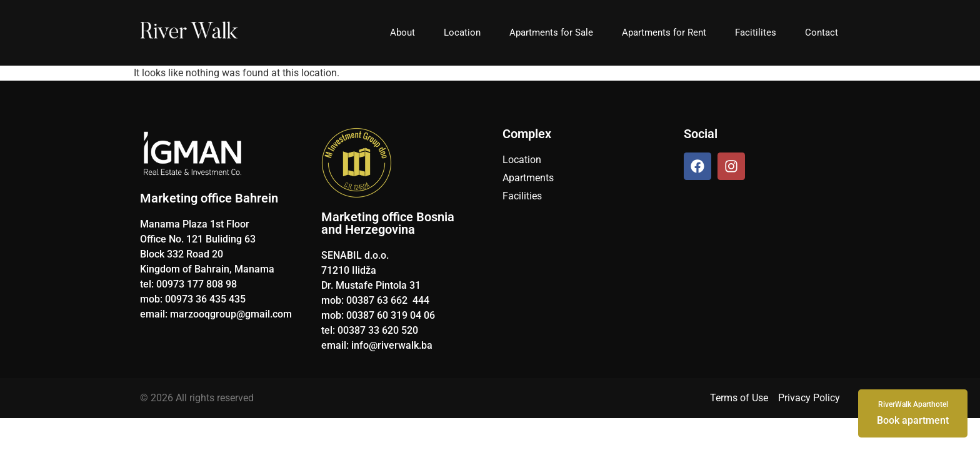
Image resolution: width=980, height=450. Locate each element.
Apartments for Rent (664, 32)
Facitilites (756, 32)
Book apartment (913, 412)
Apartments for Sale (551, 32)
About (402, 32)
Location (462, 32)
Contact (822, 32)
